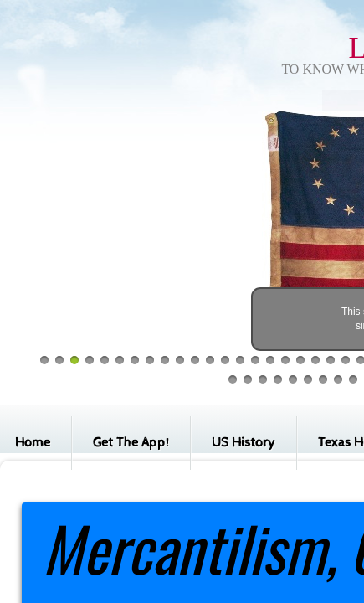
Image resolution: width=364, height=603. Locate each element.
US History (244, 443)
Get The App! (131, 443)
